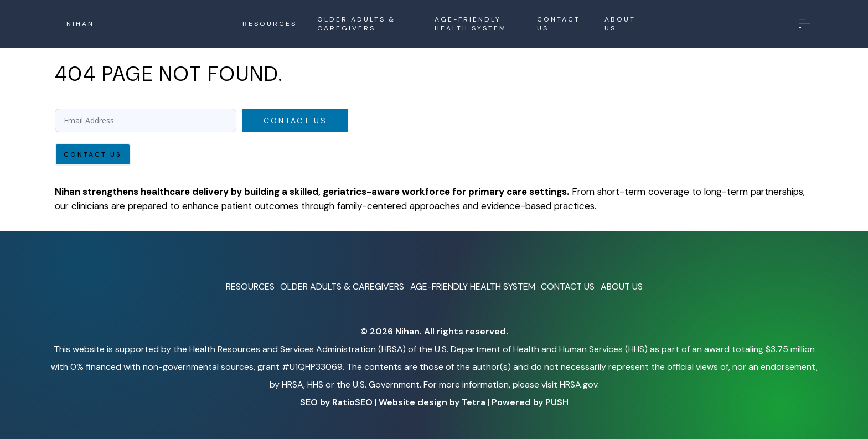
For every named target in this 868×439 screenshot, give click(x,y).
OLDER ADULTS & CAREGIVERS (356, 24)
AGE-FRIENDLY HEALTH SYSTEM (471, 24)
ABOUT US (620, 24)
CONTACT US (559, 24)
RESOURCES (270, 24)
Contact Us (295, 121)
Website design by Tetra (432, 402)
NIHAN (80, 24)
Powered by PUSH (530, 402)
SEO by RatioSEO (336, 402)
